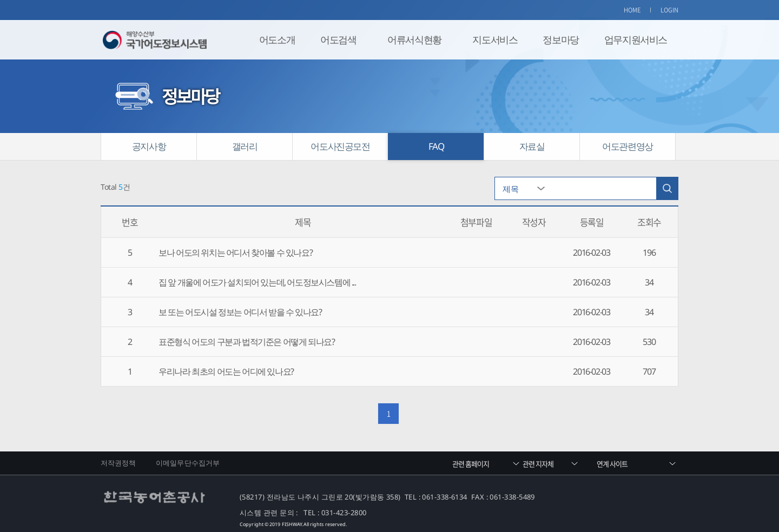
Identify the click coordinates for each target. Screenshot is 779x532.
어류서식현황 (414, 39)
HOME (632, 10)
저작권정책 (118, 463)
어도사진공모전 (340, 146)
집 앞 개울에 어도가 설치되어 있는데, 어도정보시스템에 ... (257, 282)
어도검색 (338, 39)
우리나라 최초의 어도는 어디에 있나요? (226, 371)
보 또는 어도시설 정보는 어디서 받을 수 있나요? (240, 312)
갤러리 (245, 146)
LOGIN (670, 10)
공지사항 (149, 146)
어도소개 (277, 39)
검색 (667, 188)
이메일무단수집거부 (188, 463)
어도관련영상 (628, 146)
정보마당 (560, 39)
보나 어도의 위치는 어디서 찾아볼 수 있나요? (235, 252)
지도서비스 (495, 39)
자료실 (532, 146)
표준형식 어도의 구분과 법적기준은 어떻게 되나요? (246, 342)
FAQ (436, 146)
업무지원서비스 (636, 39)
